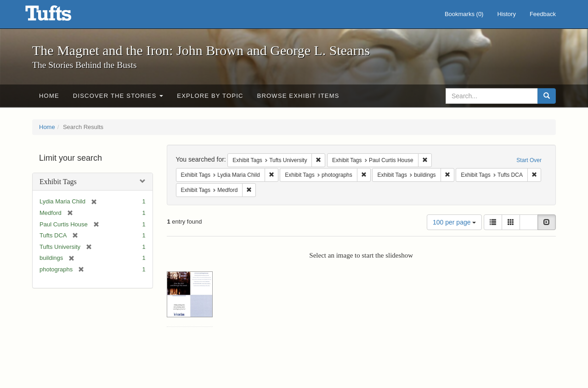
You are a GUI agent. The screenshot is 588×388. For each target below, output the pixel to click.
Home (49, 96)
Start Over (529, 160)
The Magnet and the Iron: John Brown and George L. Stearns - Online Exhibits (60, 16)
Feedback (543, 14)
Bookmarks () (464, 14)
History (506, 14)
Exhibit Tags (58, 182)
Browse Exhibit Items (298, 96)
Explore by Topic (210, 96)
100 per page (454, 222)
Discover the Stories (118, 96)
